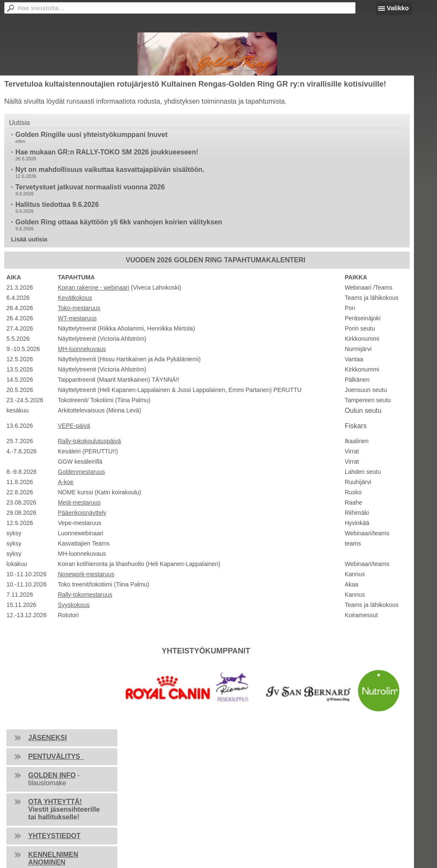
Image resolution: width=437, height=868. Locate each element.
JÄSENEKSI (48, 738)
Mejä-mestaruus (79, 502)
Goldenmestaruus (82, 472)
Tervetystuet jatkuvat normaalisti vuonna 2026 (90, 187)
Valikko (398, 8)
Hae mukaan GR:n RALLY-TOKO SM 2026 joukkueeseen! (107, 152)
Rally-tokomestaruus (85, 595)
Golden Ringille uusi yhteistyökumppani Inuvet (91, 135)
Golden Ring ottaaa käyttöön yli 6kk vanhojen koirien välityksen (119, 222)
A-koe (66, 482)
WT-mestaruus (77, 318)
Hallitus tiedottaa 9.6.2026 (57, 205)
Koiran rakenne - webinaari (94, 287)
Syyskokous (74, 605)
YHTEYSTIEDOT (54, 836)
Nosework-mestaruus (86, 574)
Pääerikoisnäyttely (82, 513)
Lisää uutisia (29, 239)
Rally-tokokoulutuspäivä (90, 441)
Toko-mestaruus (79, 308)
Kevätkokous (75, 298)
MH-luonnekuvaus (82, 349)
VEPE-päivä (74, 426)
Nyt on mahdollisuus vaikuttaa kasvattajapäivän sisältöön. (110, 170)
